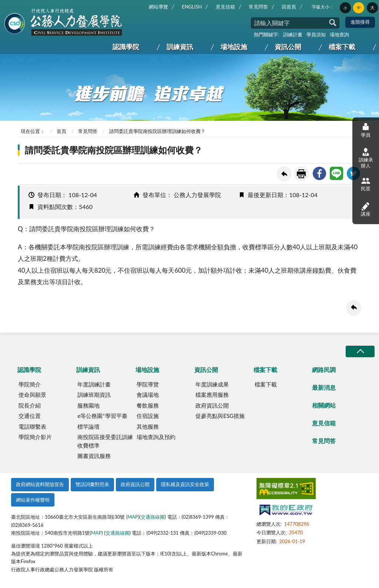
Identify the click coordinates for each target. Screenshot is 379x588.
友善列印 (301, 174)
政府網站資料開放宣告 (40, 484)
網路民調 (324, 370)
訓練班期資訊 (94, 395)
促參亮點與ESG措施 (220, 416)
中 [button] (359, 8)
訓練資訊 (180, 47)
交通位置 (30, 416)
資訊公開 (288, 47)
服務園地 (88, 405)
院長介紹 (30, 405)
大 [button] (372, 8)
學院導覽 (148, 384)
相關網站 (324, 405)
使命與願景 (32, 395)
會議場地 (148, 395)
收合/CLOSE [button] (360, 351)
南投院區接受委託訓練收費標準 (105, 441)
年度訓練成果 (212, 384)
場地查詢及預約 (156, 437)
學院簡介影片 (35, 437)
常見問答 (258, 7)
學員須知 (316, 34)
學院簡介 (30, 384)
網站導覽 (158, 7)
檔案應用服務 (212, 395)
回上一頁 (284, 174)
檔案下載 (342, 47)
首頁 (61, 131)
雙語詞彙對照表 (92, 484)
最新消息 (324, 387)
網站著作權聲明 (33, 500)
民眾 (366, 184)
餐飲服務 (148, 405)
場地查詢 (339, 34)
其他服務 (148, 426)
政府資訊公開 (212, 405)
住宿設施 (148, 416)
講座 (366, 209)
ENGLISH (192, 7)
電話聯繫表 (32, 426)
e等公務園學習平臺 (102, 416)
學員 (366, 130)
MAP (133, 517)
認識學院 (126, 47)
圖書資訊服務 (94, 456)
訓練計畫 (293, 34)
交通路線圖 (153, 517)
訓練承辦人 (366, 158)
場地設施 (234, 47)
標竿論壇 (88, 426)
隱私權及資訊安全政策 (185, 484)
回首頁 (289, 7)
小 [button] (345, 8)
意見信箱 (225, 7)
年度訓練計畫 (94, 384)
